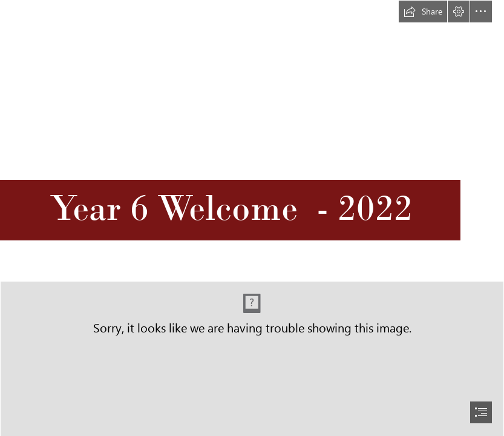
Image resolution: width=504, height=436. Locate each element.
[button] (423, 12)
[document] (252, 218)
